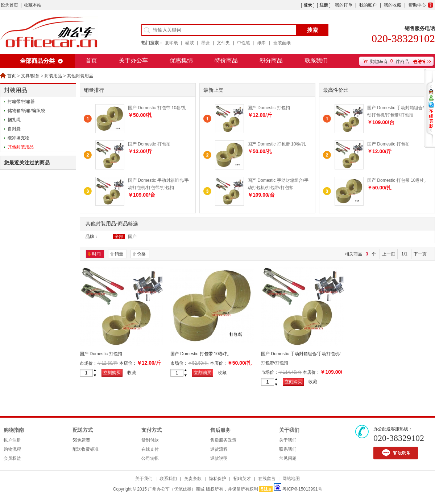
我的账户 (368, 5)
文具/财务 (30, 76)
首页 (91, 60)
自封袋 (14, 129)
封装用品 (53, 76)
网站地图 (291, 479)
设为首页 (9, 5)
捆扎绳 (14, 120)
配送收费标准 (86, 449)
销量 (119, 254)
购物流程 (12, 449)
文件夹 (223, 43)
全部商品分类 (37, 61)
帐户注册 (12, 440)
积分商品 (271, 60)
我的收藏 (393, 5)
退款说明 (219, 458)
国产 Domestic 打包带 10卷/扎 (157, 108)
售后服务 (220, 430)
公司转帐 (150, 458)
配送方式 (83, 430)
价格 (141, 254)
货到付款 (150, 440)
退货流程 (219, 449)
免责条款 (193, 479)
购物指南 (14, 430)
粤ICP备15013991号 (302, 489)
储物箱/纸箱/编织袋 (26, 111)
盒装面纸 (282, 43)
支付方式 (152, 430)
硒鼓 (190, 43)
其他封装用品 (80, 76)
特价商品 (226, 60)
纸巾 (262, 43)
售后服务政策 (223, 440)
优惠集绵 (181, 60)
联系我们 (316, 60)
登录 (308, 5)
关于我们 (289, 430)
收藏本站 (33, 5)
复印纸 (171, 43)
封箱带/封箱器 (21, 102)
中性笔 (244, 43)
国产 (132, 237)
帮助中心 (417, 5)
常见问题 (288, 458)
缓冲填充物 (18, 138)
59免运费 (81, 440)
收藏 (132, 373)
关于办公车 (133, 60)
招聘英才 (242, 479)
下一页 (420, 254)
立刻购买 (112, 373)
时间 (96, 254)
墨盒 (206, 43)
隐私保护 (217, 479)
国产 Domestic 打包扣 (149, 144)
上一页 (389, 254)
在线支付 (150, 449)
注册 (324, 5)
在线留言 (267, 479)
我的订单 (344, 5)
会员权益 (12, 458)
